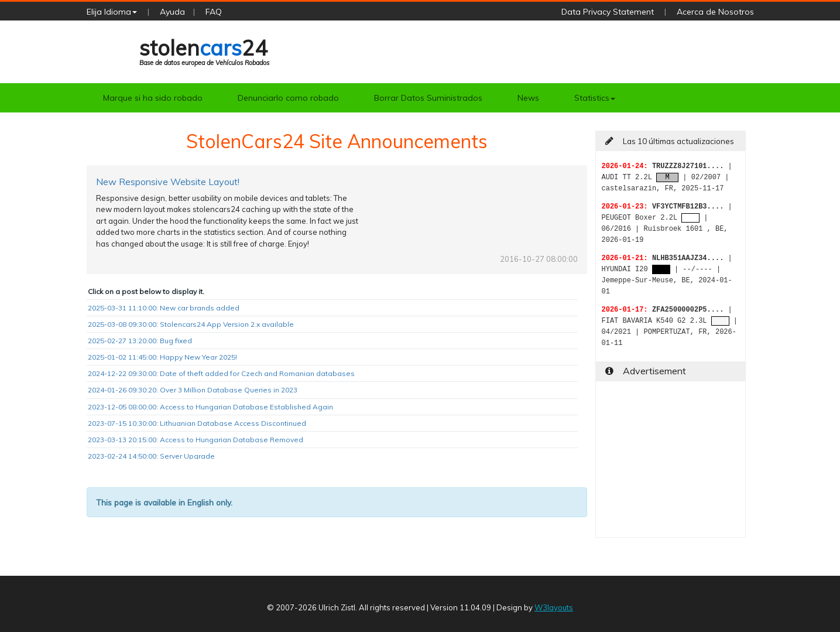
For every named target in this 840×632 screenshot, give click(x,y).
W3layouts (554, 607)
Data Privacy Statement (608, 12)
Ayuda (172, 12)
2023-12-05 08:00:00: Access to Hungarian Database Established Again (210, 407)
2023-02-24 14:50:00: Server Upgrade (151, 456)
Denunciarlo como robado (288, 98)
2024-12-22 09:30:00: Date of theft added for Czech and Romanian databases (221, 373)
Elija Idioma (112, 12)
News (528, 98)
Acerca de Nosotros (715, 12)
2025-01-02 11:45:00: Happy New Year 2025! (162, 357)
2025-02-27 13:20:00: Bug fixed (140, 341)
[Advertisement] (671, 464)
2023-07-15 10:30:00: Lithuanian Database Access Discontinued (197, 423)
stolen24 (204, 51)
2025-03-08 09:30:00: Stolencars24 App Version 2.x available (191, 324)
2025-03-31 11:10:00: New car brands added (164, 308)
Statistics (595, 98)
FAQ (214, 12)
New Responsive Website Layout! (168, 182)
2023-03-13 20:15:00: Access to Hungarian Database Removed (196, 440)
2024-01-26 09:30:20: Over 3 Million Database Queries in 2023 (193, 390)
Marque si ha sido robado (153, 98)
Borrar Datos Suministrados (428, 98)
